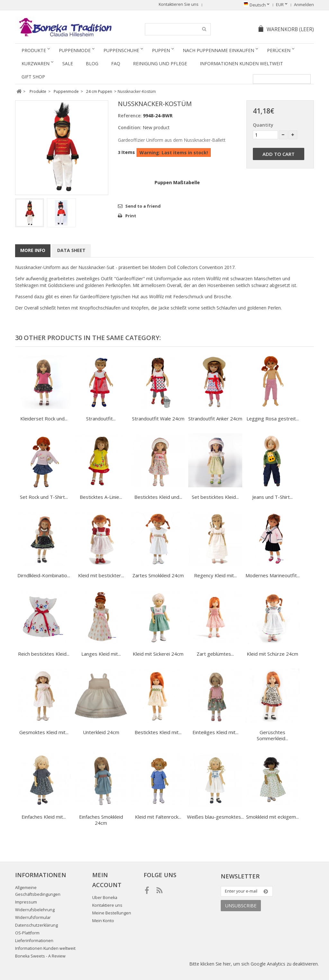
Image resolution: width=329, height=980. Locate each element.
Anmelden (304, 5)
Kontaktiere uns (107, 905)
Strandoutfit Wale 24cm (158, 418)
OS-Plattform (27, 933)
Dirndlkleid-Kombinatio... (44, 575)
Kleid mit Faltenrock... (158, 817)
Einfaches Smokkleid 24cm (101, 820)
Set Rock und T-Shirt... (44, 497)
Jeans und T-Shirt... (272, 497)
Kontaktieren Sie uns (179, 4)
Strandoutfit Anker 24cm (215, 418)
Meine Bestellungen (112, 913)
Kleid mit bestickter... (101, 575)
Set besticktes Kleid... (215, 497)
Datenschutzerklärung (36, 925)
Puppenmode (75, 50)
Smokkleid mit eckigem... (272, 817)
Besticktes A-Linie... (101, 497)
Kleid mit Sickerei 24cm (158, 654)
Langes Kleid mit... (101, 654)
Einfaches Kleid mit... (44, 817)
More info (33, 250)
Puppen (161, 50)
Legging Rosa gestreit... (273, 418)
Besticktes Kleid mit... (158, 732)
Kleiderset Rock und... (44, 418)
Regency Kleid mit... (215, 575)
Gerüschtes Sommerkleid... (272, 735)
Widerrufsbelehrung (35, 910)
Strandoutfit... (101, 418)
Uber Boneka (105, 898)
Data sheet (71, 250)
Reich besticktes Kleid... (44, 654)
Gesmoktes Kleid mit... (44, 732)
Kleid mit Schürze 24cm (272, 654)
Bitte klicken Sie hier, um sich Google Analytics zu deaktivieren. (254, 964)
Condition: (130, 127)
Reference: (130, 116)
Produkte (34, 50)
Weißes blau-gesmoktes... (215, 817)
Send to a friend (143, 206)
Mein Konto (103, 921)
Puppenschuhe (121, 50)
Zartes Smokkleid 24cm (158, 575)
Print (131, 216)
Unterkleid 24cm (101, 732)
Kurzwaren (36, 63)
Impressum (26, 902)
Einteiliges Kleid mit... (215, 732)
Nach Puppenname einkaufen (218, 50)
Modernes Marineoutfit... (273, 575)
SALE (68, 63)
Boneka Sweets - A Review (40, 956)
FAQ (116, 63)
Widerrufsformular (33, 917)
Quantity (263, 125)
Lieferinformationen (34, 941)
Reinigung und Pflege (160, 63)
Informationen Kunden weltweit (241, 63)
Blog (92, 63)
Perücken (279, 50)
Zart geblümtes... (215, 654)
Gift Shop (33, 77)
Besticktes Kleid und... (158, 497)
